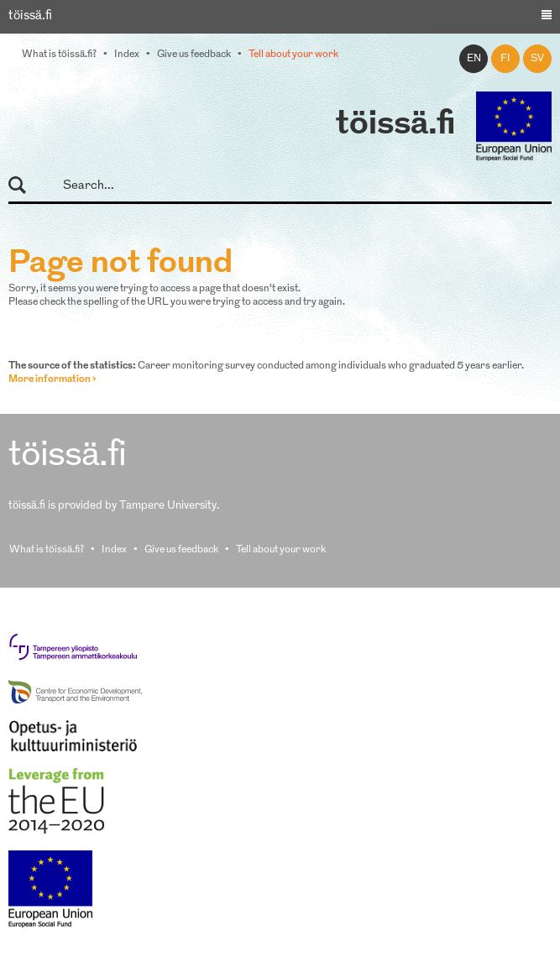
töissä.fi (395, 125)
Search (25, 186)
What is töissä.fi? (59, 55)
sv (537, 59)
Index (127, 55)
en (474, 59)
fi (505, 59)
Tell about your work (293, 55)
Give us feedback (194, 55)
